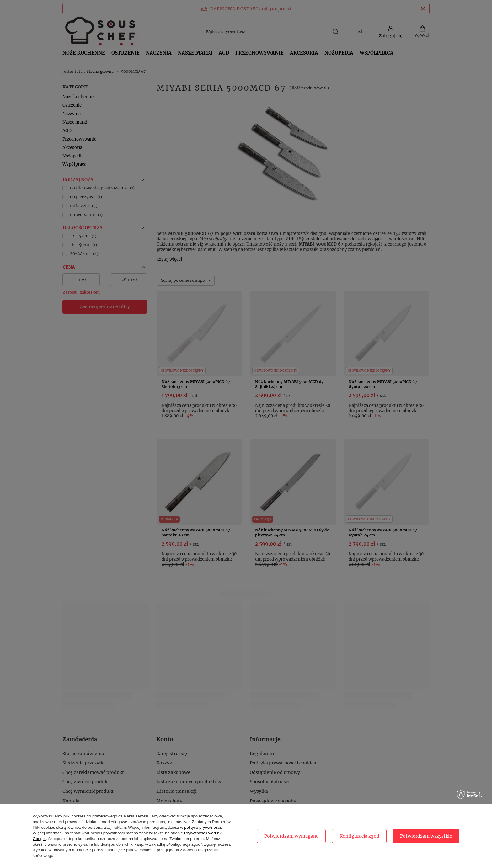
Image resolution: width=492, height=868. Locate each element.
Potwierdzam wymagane (291, 836)
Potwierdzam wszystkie (426, 836)
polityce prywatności (202, 827)
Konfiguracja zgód (359, 836)
